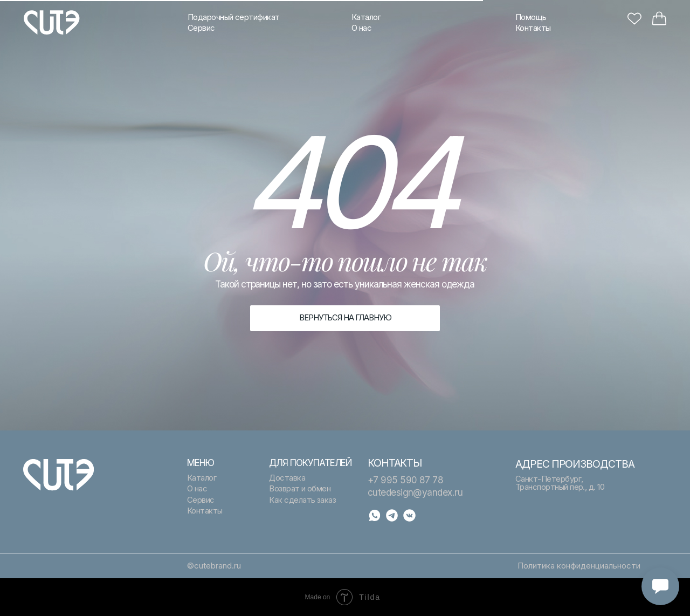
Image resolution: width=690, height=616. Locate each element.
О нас (361, 28)
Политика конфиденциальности (579, 566)
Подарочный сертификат (234, 17)
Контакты (533, 28)
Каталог (366, 17)
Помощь (531, 17)
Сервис (201, 28)
